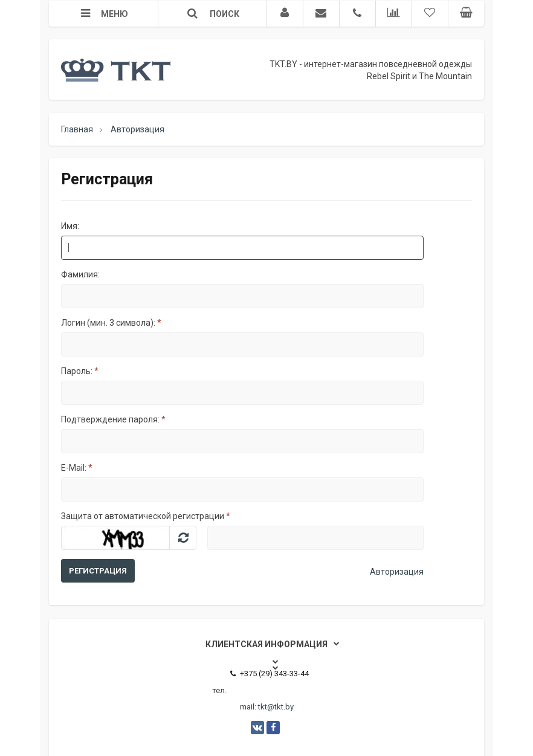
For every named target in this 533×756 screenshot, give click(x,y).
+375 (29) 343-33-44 (270, 674)
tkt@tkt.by (276, 707)
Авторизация (397, 572)
